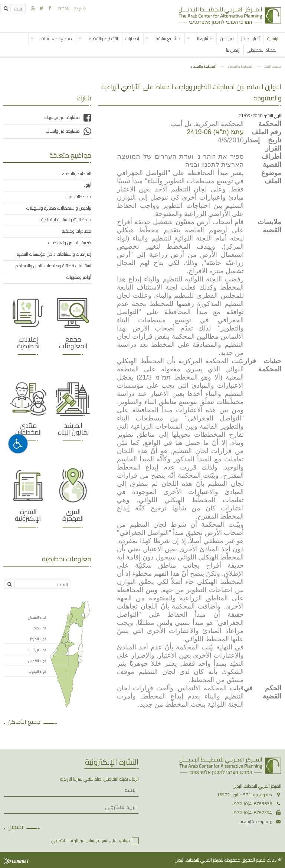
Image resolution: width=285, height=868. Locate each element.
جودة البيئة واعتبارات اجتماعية (66, 220)
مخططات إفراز (79, 197)
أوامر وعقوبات (79, 277)
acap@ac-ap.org (256, 821)
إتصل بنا (233, 50)
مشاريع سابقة (168, 38)
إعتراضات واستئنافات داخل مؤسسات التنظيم (54, 254)
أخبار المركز (250, 38)
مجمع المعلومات (56, 38)
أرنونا (87, 185)
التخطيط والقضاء (103, 38)
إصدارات (132, 38)
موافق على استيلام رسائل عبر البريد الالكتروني (91, 840)
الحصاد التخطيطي (262, 50)
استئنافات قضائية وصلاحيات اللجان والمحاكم (53, 266)
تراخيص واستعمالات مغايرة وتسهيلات (59, 208)
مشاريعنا (205, 38)
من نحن (227, 38)
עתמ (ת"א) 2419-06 (215, 132)
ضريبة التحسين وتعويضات (70, 243)
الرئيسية (273, 38)
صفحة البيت (273, 66)
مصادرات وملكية (77, 231)
